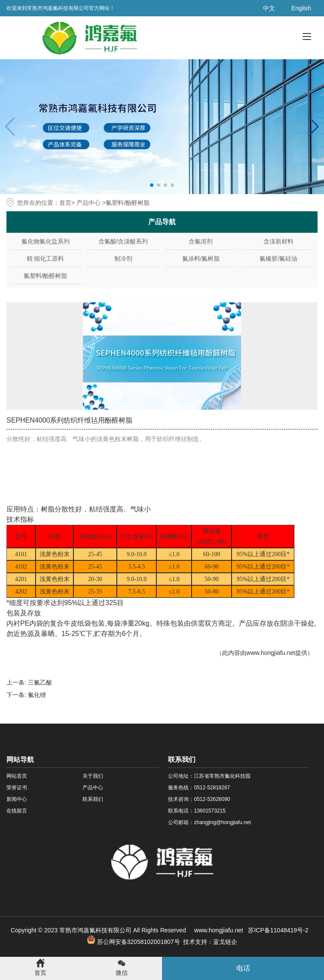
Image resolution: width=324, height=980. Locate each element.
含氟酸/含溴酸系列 (123, 241)
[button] (314, 127)
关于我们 (93, 776)
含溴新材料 (278, 241)
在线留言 (17, 811)
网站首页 (17, 776)
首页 (65, 203)
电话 (243, 968)
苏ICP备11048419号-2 (278, 930)
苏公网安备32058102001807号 (133, 942)
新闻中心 (17, 799)
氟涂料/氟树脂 (201, 259)
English (301, 8)
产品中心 (89, 203)
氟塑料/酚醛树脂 (46, 276)
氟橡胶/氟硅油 (278, 259)
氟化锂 (37, 695)
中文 (269, 8)
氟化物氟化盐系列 (46, 241)
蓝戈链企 (225, 942)
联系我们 (93, 799)
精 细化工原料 (46, 259)
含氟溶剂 (201, 241)
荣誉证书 (17, 788)
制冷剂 (123, 259)
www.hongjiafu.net (271, 653)
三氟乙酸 (40, 682)
